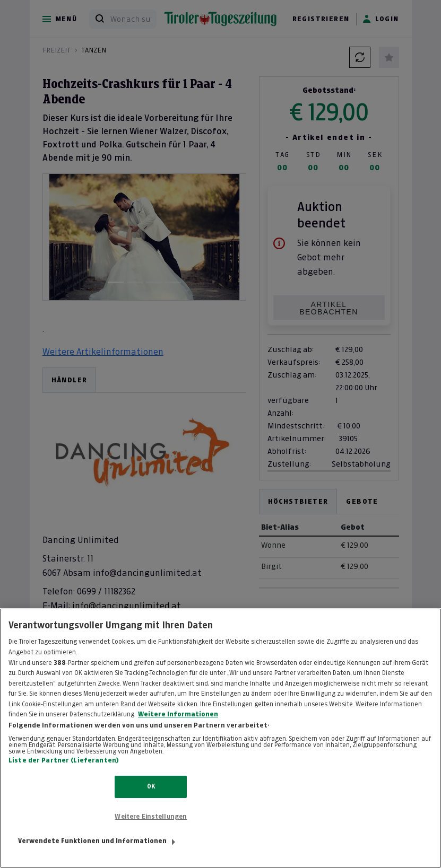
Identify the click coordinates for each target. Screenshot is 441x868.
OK (151, 798)
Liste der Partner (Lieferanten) (64, 772)
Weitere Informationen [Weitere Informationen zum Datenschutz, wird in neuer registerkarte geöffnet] (178, 725)
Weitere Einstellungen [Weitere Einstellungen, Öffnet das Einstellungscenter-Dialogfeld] (151, 828)
